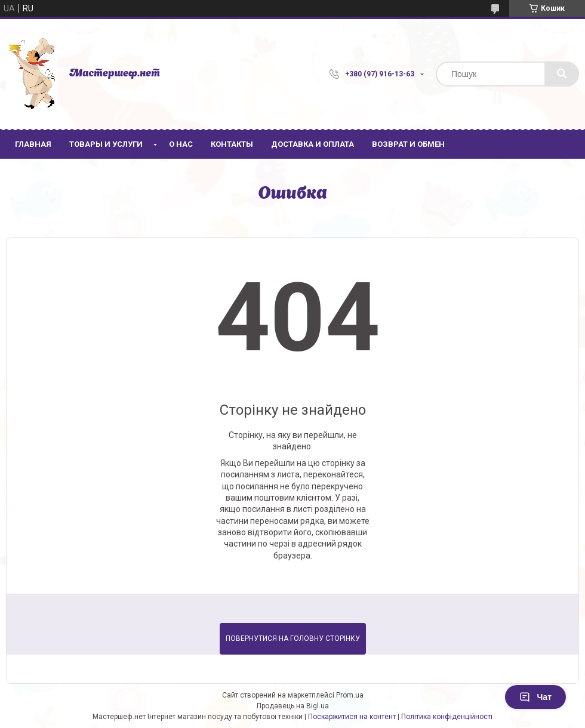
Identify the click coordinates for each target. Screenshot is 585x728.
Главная (33, 144)
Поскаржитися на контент (352, 717)
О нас (181, 144)
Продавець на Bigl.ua (293, 706)
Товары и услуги (106, 144)
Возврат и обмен (408, 144)
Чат (535, 697)
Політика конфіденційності (447, 717)
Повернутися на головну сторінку (293, 638)
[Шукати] (562, 74)
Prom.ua (350, 695)
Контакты (232, 144)
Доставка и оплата (312, 144)
